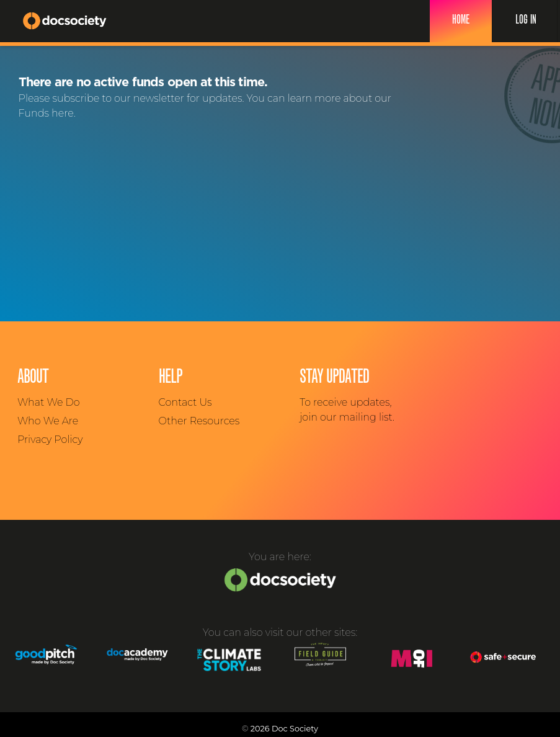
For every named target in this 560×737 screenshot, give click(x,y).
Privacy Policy (50, 440)
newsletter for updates (188, 98)
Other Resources (199, 421)
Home (461, 20)
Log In (526, 20)
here (63, 113)
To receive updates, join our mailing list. (347, 410)
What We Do (48, 402)
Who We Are (48, 421)
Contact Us (185, 402)
